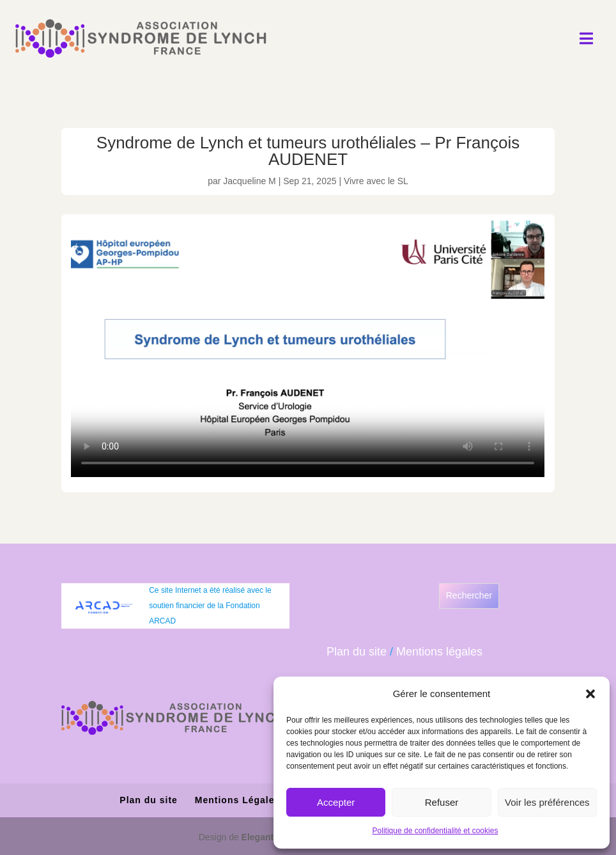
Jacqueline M (250, 181)
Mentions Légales (237, 800)
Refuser (442, 802)
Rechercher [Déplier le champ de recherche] (469, 595)
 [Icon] (586, 38)
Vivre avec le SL (376, 181)
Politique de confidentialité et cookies (435, 831)
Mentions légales (439, 652)
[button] (590, 694)
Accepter (336, 802)
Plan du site (357, 652)
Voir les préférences (547, 802)
